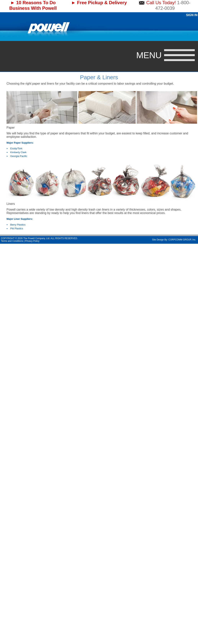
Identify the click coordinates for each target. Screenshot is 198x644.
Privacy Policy (32, 241)
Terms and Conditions (12, 241)
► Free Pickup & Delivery (99, 3)
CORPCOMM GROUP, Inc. (182, 240)
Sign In (192, 15)
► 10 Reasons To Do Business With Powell (33, 5)
